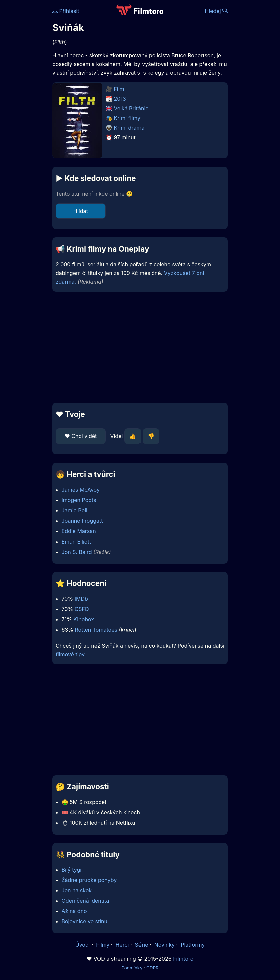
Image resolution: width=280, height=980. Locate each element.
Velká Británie (131, 108)
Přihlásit (66, 11)
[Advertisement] (140, 347)
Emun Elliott (76, 542)
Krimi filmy (127, 118)
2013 (120, 99)
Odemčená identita (85, 901)
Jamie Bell (74, 510)
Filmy (103, 945)
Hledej (216, 11)
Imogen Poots (79, 500)
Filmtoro (183, 959)
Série (142, 945)
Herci (122, 945)
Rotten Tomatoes (96, 630)
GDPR (152, 968)
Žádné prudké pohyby (89, 880)
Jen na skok (77, 890)
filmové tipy (70, 654)
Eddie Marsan (79, 531)
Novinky (164, 945)
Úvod (83, 945)
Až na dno (74, 911)
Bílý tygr (72, 870)
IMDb (81, 599)
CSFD (82, 609)
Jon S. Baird (77, 552)
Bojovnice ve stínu (84, 921)
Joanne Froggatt (82, 521)
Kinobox (84, 619)
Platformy (193, 945)
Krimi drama (129, 128)
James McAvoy (81, 490)
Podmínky (132, 968)
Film (119, 89)
